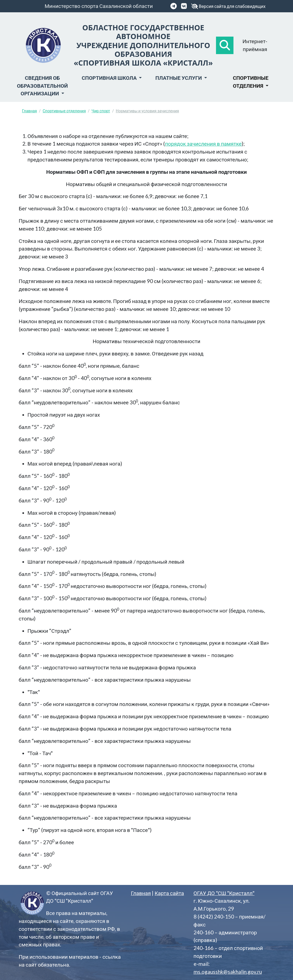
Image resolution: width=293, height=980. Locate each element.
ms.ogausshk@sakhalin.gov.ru (228, 972)
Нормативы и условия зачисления (147, 111)
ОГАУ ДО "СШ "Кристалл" (224, 893)
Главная (30, 111)
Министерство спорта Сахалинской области (99, 6)
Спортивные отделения (64, 111)
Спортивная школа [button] (110, 78)
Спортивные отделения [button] (251, 82)
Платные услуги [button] (179, 78)
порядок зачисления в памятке (203, 144)
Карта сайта (169, 893)
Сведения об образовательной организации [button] (42, 86)
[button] (225, 45)
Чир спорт (101, 111)
